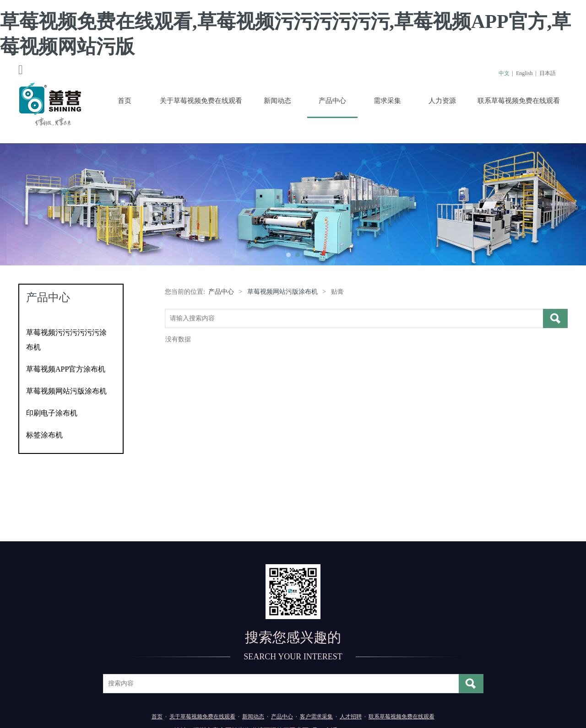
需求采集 (387, 101)
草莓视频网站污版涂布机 (66, 391)
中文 (504, 73)
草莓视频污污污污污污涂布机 (66, 340)
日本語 (548, 73)
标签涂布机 (44, 435)
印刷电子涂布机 (52, 413)
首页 (125, 101)
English (524, 73)
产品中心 (332, 101)
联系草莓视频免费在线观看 (519, 101)
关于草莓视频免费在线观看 (201, 101)
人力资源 (442, 101)
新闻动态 (277, 101)
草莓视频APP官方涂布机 (66, 369)
